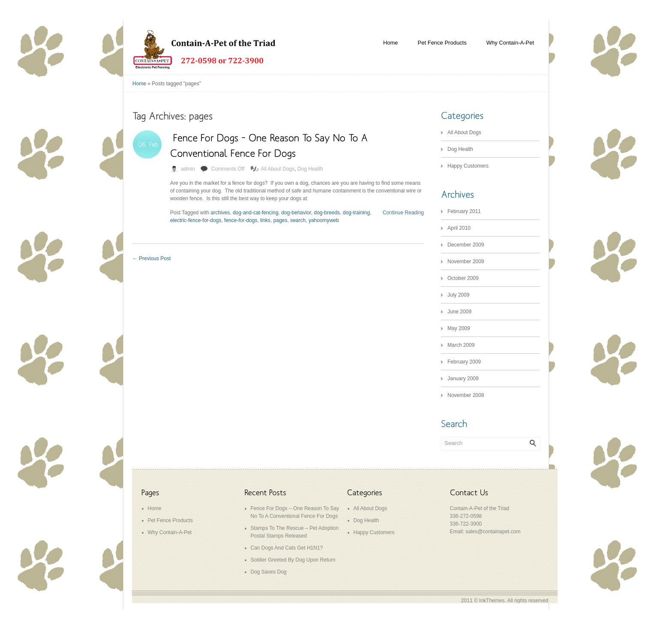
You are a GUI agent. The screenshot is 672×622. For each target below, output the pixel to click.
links (265, 220)
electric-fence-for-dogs (196, 220)
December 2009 (466, 245)
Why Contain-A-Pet (510, 43)
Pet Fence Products (442, 43)
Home (391, 43)
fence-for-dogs (241, 220)
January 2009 (463, 379)
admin (188, 169)
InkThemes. (493, 601)
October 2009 (463, 278)
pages (280, 220)
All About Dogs (278, 169)
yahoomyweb (324, 220)
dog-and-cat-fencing (256, 213)
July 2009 (458, 295)
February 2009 (464, 362)
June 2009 (459, 312)
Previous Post (151, 258)
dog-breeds (327, 213)
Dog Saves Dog (269, 572)
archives (220, 213)
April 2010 (459, 228)
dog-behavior (296, 213)
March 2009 (461, 345)
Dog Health (310, 169)
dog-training (356, 213)
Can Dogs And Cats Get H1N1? (287, 548)
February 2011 (464, 211)
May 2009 (459, 328)
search (298, 220)
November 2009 (466, 261)
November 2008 (466, 395)
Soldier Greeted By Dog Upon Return (293, 560)
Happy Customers (468, 166)
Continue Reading (403, 213)
